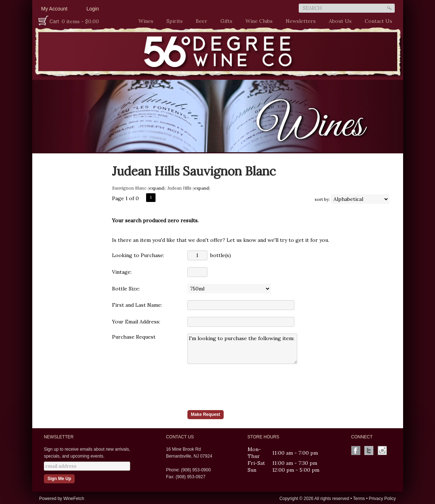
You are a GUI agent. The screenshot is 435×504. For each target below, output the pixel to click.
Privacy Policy (382, 499)
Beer (200, 21)
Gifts (225, 21)
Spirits (173, 21)
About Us (338, 21)
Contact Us (378, 21)
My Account (54, 9)
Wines (144, 21)
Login (93, 9)
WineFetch (74, 499)
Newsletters (301, 21)
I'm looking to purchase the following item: (242, 349)
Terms (359, 499)
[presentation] (243, 387)
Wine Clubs (257, 21)
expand (156, 188)
